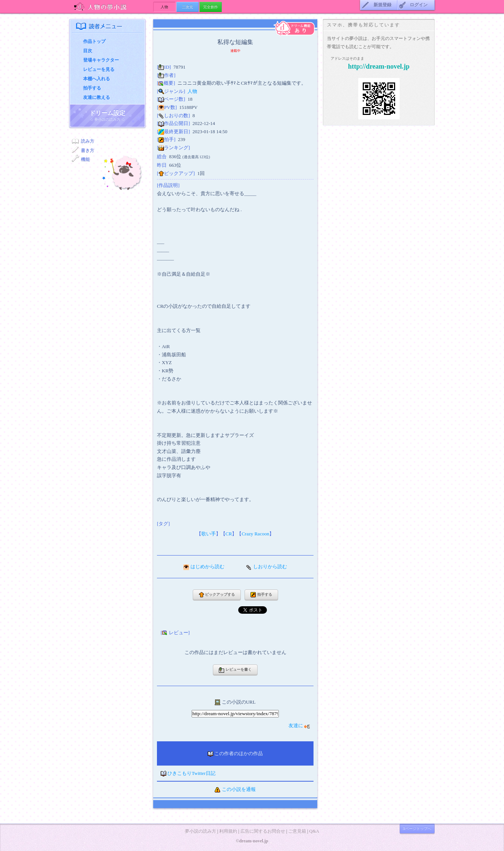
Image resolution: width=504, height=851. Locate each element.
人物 (192, 91)
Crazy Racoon (255, 534)
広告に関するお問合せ (263, 831)
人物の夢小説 (111, 7)
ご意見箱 (297, 831)
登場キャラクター (101, 60)
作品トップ (94, 41)
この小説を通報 (239, 789)
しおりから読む (270, 567)
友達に (299, 725)
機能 (85, 159)
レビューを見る (99, 69)
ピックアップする (217, 595)
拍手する (92, 88)
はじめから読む (207, 567)
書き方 (88, 150)
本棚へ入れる (97, 79)
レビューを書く (235, 670)
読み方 (88, 141)
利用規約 (228, 831)
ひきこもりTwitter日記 (191, 773)
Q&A (314, 831)
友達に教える (97, 97)
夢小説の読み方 (201, 831)
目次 (88, 51)
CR (229, 534)
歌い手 (209, 534)
